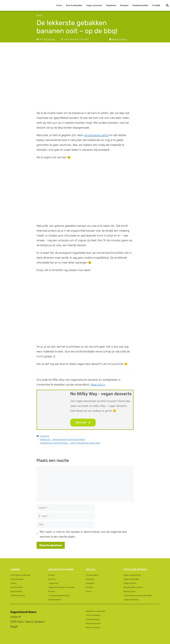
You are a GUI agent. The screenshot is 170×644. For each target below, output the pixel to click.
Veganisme (111, 5)
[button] (167, 5)
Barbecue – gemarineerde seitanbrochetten (63, 439)
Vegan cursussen (94, 5)
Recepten (124, 5)
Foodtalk (156, 5)
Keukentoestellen (140, 5)
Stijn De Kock (49, 39)
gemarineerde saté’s (96, 135)
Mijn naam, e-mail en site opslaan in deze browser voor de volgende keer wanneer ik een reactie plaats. (83, 534)
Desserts (45, 436)
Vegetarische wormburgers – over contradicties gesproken (70, 443)
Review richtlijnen (120, 39)
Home (59, 5)
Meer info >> (98, 385)
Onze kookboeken (74, 5)
